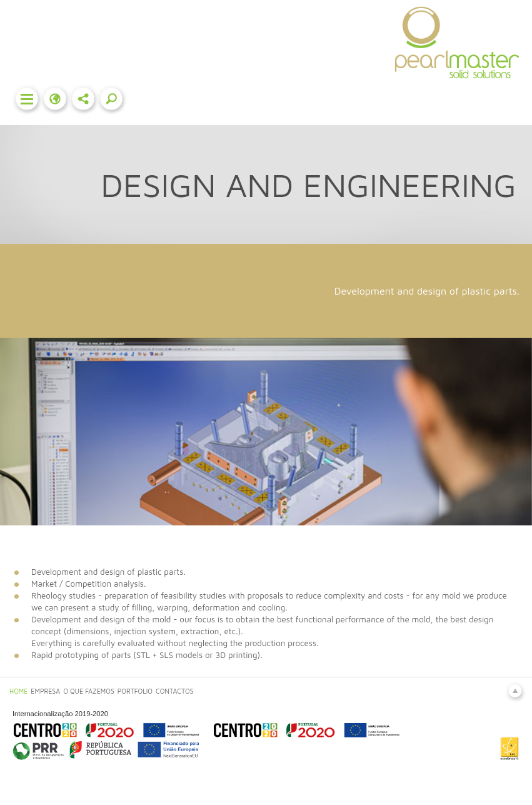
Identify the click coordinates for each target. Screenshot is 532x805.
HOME (18, 691)
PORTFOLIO (135, 691)
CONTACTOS (175, 691)
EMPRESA (45, 691)
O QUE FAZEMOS (89, 691)
